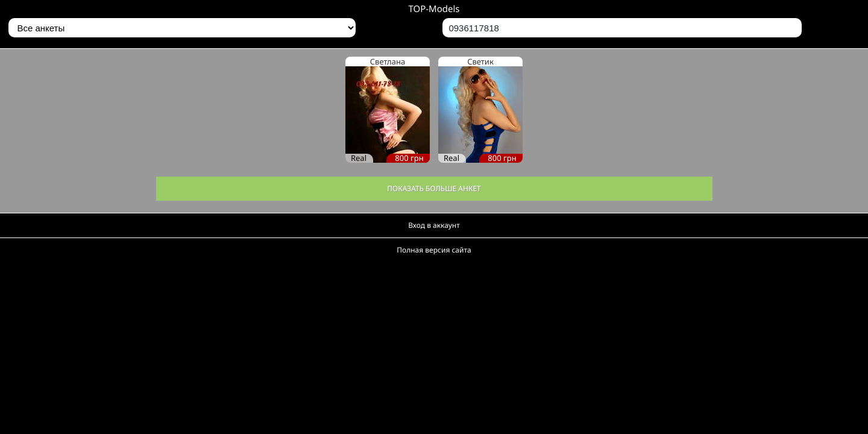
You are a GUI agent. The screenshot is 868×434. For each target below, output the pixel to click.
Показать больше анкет (434, 188)
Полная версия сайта (434, 250)
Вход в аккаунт (434, 225)
